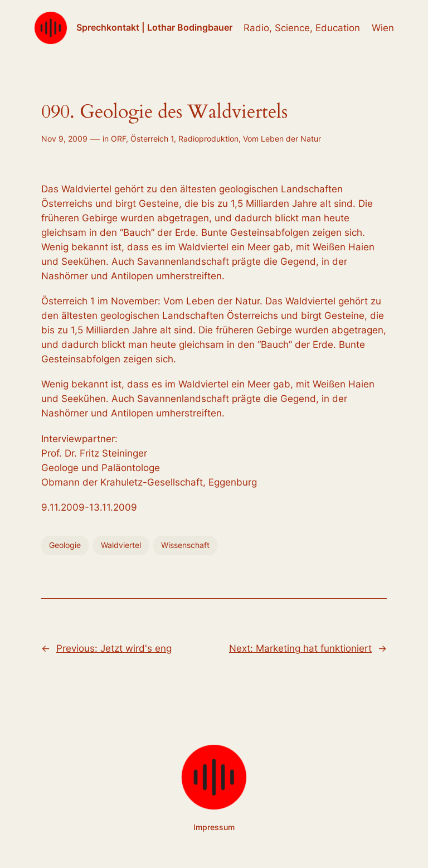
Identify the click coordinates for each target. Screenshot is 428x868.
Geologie (65, 545)
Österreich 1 (152, 139)
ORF (118, 139)
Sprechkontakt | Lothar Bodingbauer (154, 27)
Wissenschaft (185, 545)
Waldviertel (121, 545)
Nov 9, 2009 (64, 139)
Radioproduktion (208, 139)
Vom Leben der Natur (282, 139)
